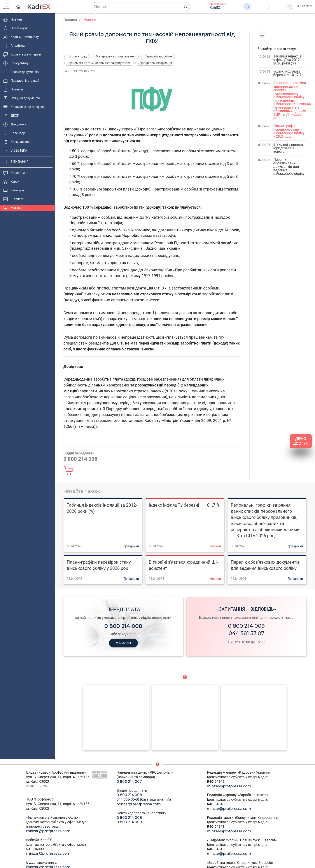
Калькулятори (17, 142)
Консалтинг (16, 173)
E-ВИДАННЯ (16, 162)
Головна (70, 20)
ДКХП (11, 116)
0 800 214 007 (129, 782)
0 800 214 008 (129, 795)
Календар (14, 133)
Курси (11, 182)
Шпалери (14, 199)
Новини (13, 20)
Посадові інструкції (21, 81)
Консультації (16, 63)
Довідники (15, 125)
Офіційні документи (21, 98)
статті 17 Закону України (113, 129)
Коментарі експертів (22, 55)
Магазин (13, 208)
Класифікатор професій (24, 107)
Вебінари (14, 191)
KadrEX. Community (21, 37)
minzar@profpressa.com (48, 831)
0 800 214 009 (246, 626)
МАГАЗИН (123, 643)
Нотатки (13, 90)
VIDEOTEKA (15, 151)
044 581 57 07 (246, 633)
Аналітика (14, 46)
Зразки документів (21, 72)
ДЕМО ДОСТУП (301, 441)
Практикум (15, 28)
